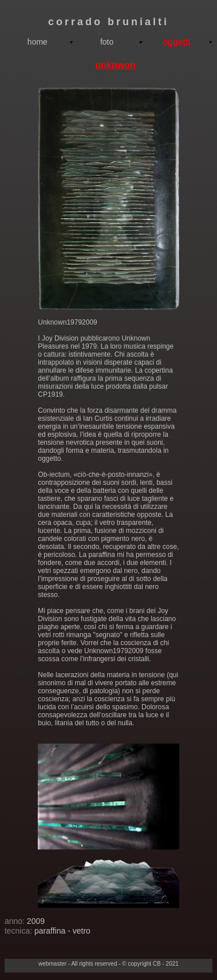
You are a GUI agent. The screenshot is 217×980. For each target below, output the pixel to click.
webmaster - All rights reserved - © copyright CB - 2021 (108, 964)
